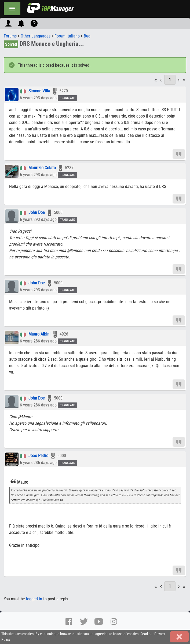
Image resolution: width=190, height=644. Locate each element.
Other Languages (36, 36)
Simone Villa (39, 91)
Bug (87, 36)
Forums (10, 36)
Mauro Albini (39, 334)
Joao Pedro (38, 456)
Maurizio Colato (42, 168)
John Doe (37, 213)
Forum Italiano (67, 36)
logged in (34, 599)
